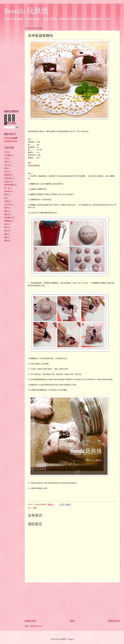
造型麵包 (8, 218)
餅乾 (6, 231)
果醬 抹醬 (8, 178)
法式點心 (8, 182)
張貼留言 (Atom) (36, 626)
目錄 (6, 168)
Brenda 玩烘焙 (26, 11)
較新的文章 (30, 621)
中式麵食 (8, 155)
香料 (6, 195)
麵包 (35, 508)
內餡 (6, 159)
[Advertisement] (72, 601)
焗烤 (6, 208)
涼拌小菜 (8, 205)
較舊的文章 (114, 621)
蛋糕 (6, 214)
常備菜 (7, 201)
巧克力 (7, 165)
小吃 (6, 152)
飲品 (6, 224)
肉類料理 (8, 175)
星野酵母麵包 (9, 185)
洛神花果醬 (32, 166)
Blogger (71, 639)
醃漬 (6, 234)
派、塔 (7, 188)
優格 (6, 237)
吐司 (6, 172)
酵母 (6, 227)
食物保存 (8, 191)
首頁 (72, 621)
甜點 (6, 211)
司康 (6, 162)
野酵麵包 (8, 221)
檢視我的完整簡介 (11, 141)
